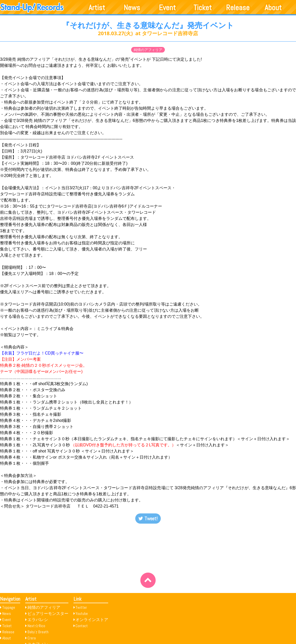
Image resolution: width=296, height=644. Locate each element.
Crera (32, 638)
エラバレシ (38, 620)
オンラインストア (92, 620)
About (273, 8)
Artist (97, 8)
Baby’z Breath (38, 632)
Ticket (203, 8)
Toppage (9, 607)
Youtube (82, 614)
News (132, 8)
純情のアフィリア (148, 50)
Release (238, 8)
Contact (82, 626)
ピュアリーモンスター (48, 614)
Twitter (81, 607)
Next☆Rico (36, 626)
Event (167, 8)
